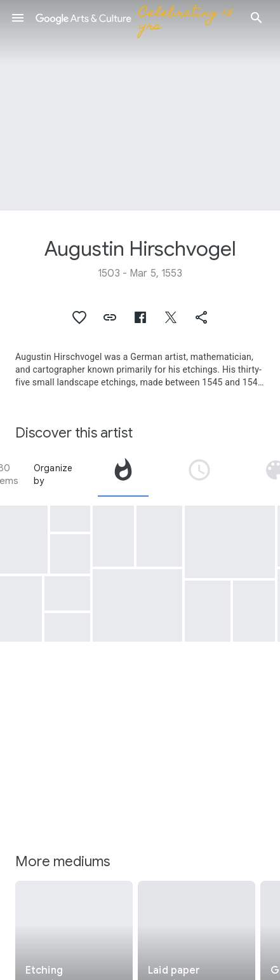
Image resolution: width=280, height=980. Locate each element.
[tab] (123, 474)
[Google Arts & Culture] (137, 18)
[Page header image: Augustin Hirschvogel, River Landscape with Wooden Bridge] (140, 105)
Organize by (53, 474)
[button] (18, 18)
